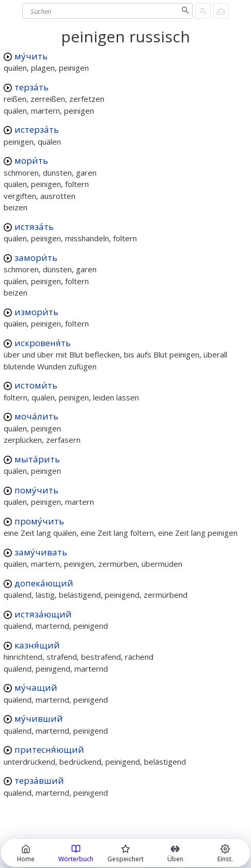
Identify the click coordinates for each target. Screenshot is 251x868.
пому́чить (36, 490)
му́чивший (39, 718)
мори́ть (31, 160)
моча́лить (36, 416)
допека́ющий (44, 583)
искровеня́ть (43, 343)
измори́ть (36, 312)
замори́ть (36, 258)
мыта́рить (37, 459)
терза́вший (39, 780)
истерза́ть (37, 129)
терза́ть (32, 87)
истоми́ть (36, 385)
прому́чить (39, 521)
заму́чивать (41, 552)
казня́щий (37, 645)
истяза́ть (34, 227)
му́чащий (36, 687)
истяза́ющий (43, 614)
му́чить (31, 56)
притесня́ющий (49, 749)
